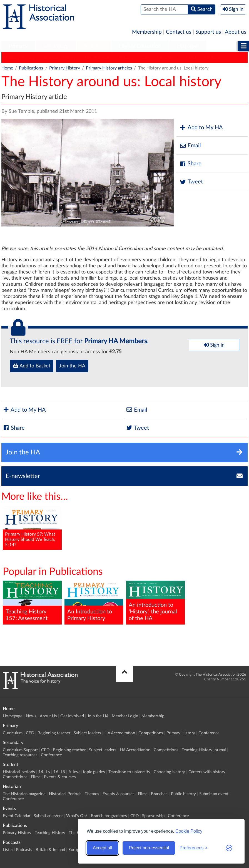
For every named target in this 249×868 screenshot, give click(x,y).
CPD (30, 733)
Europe (75, 850)
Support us (208, 32)
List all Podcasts (18, 850)
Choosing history (169, 772)
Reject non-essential (149, 848)
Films (36, 777)
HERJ (191, 57)
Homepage (13, 716)
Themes (92, 794)
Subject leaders (87, 733)
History (126, 57)
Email (190, 146)
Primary (18, 46)
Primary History (20, 57)
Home (7, 68)
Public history (183, 794)
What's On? (77, 816)
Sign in (214, 345)
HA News (213, 57)
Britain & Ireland (50, 850)
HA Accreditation (120, 733)
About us (236, 32)
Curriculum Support (20, 750)
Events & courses (60, 777)
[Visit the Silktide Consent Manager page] (229, 848)
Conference (209, 733)
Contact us (179, 32)
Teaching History (60, 57)
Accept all (102, 848)
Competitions (151, 733)
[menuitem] (18, 46)
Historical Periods (65, 794)
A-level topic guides (87, 772)
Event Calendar (17, 816)
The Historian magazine (24, 794)
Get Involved (72, 716)
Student (94, 46)
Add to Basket (32, 366)
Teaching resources (20, 755)
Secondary (56, 46)
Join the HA (72, 366)
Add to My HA (201, 128)
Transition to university (129, 772)
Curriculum (13, 733)
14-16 (44, 772)
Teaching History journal (204, 750)
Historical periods (19, 772)
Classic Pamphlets (159, 57)
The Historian (97, 57)
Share (190, 164)
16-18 (59, 772)
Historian (188, 46)
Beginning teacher (54, 733)
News (31, 716)
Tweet (191, 182)
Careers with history (207, 772)
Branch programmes (109, 816)
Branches (159, 794)
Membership (147, 32)
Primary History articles (109, 68)
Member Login (125, 716)
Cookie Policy (189, 831)
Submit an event (214, 794)
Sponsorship (153, 816)
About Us (48, 716)
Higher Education (140, 46)
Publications (31, 68)
